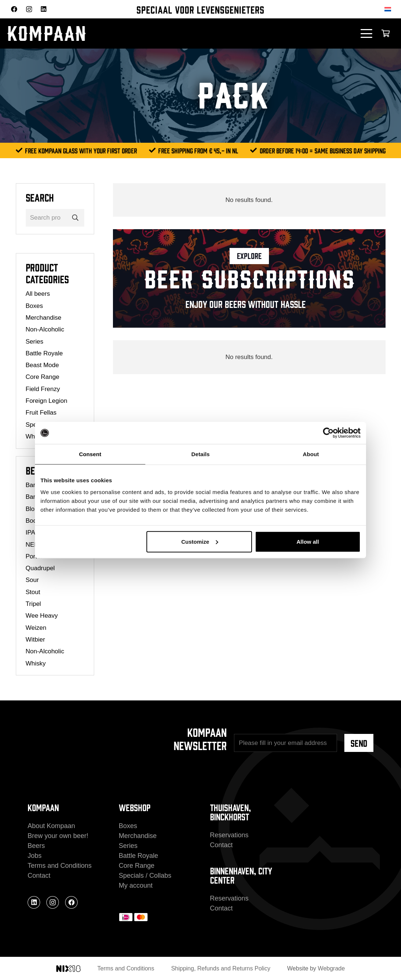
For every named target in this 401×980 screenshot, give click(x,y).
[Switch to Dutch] (389, 9)
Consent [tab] (90, 454)
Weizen (36, 628)
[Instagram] (29, 9)
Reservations (229, 835)
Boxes (34, 306)
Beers (36, 846)
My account (136, 885)
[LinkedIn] (44, 9)
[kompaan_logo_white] (81, 33)
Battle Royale (44, 353)
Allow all (308, 541)
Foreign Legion (47, 401)
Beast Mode (42, 365)
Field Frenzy (43, 389)
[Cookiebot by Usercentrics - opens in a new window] (328, 433)
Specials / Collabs (145, 876)
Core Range (43, 377)
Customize (200, 541)
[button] (367, 33)
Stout (33, 592)
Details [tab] (200, 454)
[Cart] (386, 33)
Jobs (35, 856)
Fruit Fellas (41, 413)
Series (35, 342)
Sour (32, 580)
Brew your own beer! (58, 836)
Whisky (36, 663)
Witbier (36, 640)
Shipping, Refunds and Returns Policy (221, 968)
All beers (38, 294)
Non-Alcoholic (45, 329)
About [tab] (311, 454)
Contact (39, 876)
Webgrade (331, 968)
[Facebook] (14, 9)
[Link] (249, 278)
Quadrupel (40, 568)
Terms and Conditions (60, 866)
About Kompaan (51, 826)
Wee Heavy (42, 616)
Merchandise (44, 318)
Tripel (33, 604)
